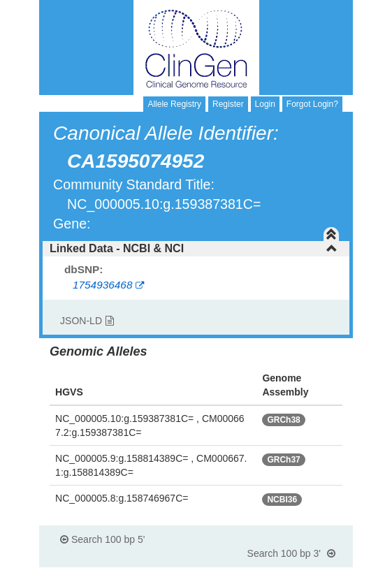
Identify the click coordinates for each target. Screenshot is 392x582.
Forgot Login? (312, 104)
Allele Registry (174, 104)
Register (228, 104)
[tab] (196, 249)
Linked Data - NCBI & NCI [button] (194, 248)
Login (265, 104)
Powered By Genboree (285, 575)
